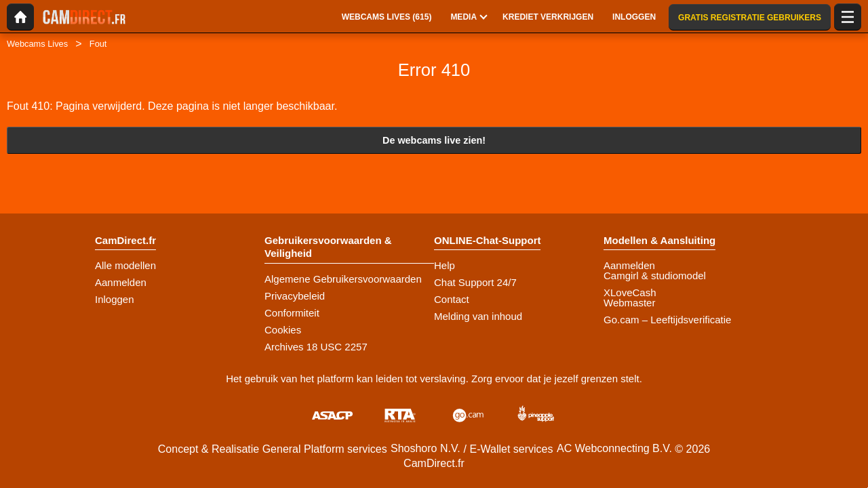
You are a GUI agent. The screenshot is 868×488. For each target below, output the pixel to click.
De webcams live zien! (434, 140)
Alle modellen (125, 265)
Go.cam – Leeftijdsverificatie (667, 320)
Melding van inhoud (478, 316)
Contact (452, 299)
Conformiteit (292, 313)
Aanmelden (121, 282)
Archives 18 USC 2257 (316, 347)
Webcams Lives (37, 44)
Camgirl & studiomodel (655, 276)
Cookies (283, 330)
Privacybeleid (295, 296)
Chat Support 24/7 (475, 282)
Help (445, 265)
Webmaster (629, 303)
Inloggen (115, 299)
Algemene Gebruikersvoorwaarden (343, 279)
